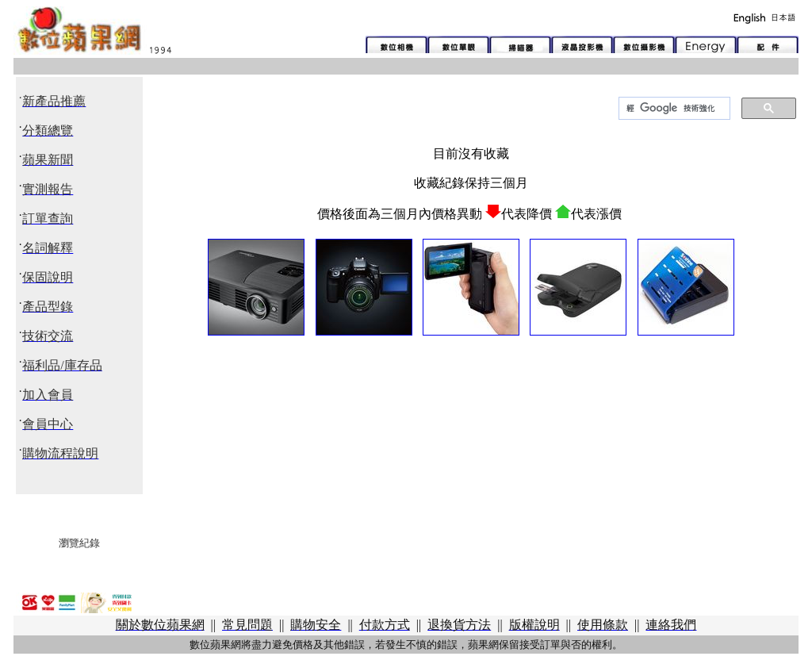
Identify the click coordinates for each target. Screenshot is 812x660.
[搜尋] (673, 109)
